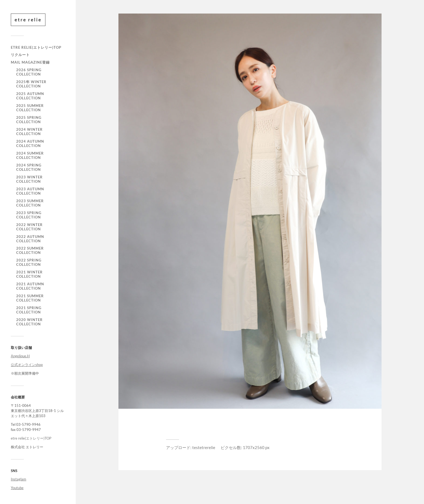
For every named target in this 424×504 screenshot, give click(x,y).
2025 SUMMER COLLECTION (30, 108)
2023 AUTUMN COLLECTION (30, 191)
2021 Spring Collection (29, 310)
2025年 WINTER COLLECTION (31, 84)
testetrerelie (204, 447)
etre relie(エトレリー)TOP (36, 47)
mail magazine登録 (30, 62)
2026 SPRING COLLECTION (29, 72)
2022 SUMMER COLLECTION (30, 250)
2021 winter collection (29, 274)
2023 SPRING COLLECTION (29, 215)
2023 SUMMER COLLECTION (30, 203)
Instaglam (19, 479)
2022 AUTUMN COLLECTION (30, 239)
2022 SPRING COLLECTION (29, 262)
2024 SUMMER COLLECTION (30, 155)
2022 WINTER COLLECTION (29, 227)
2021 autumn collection (30, 286)
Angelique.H (20, 356)
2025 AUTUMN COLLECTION (30, 96)
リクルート (20, 55)
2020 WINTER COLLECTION (29, 322)
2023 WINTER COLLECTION (29, 179)
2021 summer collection (30, 298)
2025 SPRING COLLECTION (29, 120)
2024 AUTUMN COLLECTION (30, 143)
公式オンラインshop (27, 365)
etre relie (28, 20)
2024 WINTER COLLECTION (29, 132)
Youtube (17, 488)
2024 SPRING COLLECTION (29, 167)
